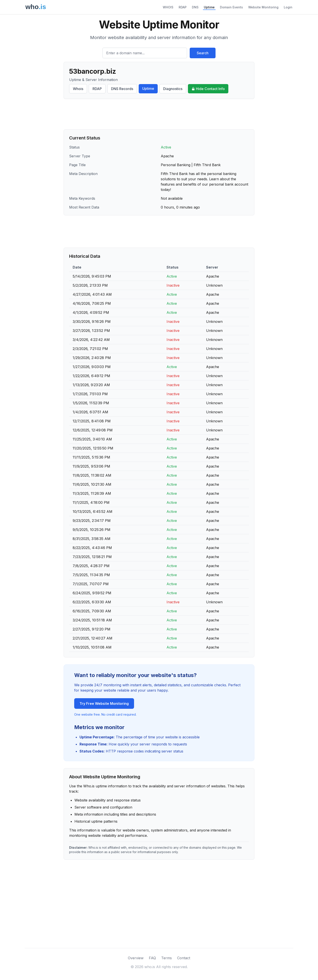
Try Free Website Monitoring (104, 703)
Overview (136, 958)
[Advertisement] (159, 114)
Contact (184, 958)
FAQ (152, 958)
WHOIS (168, 7)
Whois (78, 89)
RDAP (183, 7)
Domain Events (231, 7)
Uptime (209, 7)
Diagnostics (173, 89)
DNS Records (122, 89)
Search (203, 53)
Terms (167, 958)
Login (288, 7)
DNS (195, 7)
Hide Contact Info (208, 89)
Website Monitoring (263, 7)
